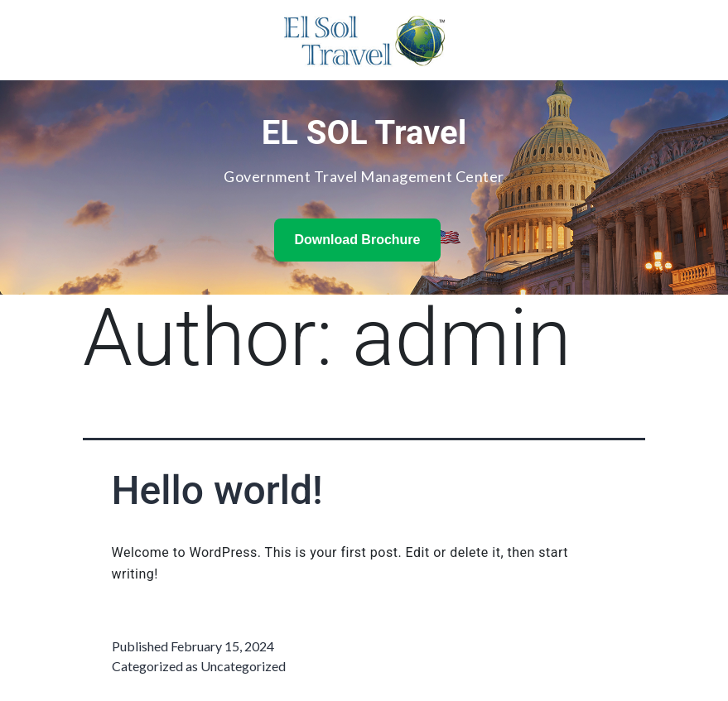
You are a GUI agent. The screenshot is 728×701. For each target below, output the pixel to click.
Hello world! (217, 490)
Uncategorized (243, 666)
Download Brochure (357, 240)
